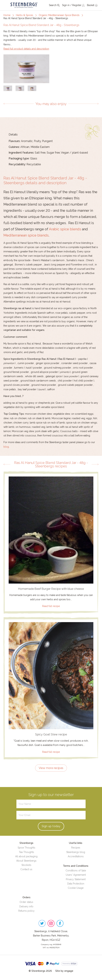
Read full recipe (51, 606)
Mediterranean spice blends (26, 235)
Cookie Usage (76, 888)
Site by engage (64, 971)
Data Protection (76, 884)
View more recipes (51, 768)
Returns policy (26, 911)
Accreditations (76, 856)
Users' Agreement (76, 875)
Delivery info (26, 906)
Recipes (76, 848)
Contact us (26, 869)
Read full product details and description (26, 49)
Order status (26, 902)
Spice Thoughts (26, 848)
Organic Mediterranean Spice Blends (59, 15)
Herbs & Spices (25, 15)
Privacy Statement (76, 879)
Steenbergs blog (76, 852)
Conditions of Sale (76, 871)
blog (6, 447)
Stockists (26, 865)
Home (7, 15)
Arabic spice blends (65, 229)
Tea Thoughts (26, 852)
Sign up (51, 826)
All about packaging (26, 856)
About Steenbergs (26, 861)
